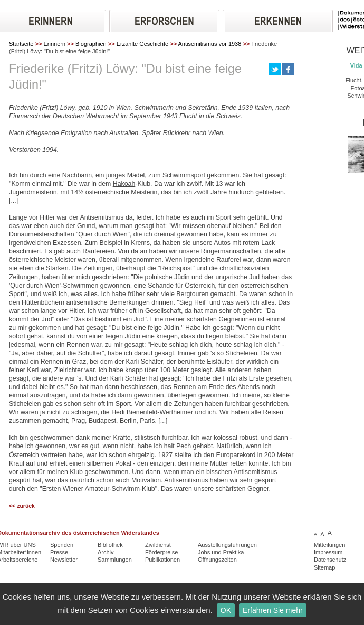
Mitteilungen (329, 545)
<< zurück (22, 506)
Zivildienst (158, 545)
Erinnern (54, 44)
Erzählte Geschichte (142, 44)
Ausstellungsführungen (227, 545)
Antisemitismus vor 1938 (210, 44)
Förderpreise (161, 552)
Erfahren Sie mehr (273, 610)
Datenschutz (330, 560)
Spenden (62, 545)
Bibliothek (110, 545)
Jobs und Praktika (221, 552)
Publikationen (162, 560)
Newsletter (64, 560)
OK (226, 610)
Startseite (21, 44)
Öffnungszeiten (217, 560)
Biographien (91, 44)
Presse (59, 552)
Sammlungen (115, 560)
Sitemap (324, 567)
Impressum (328, 552)
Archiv (106, 552)
